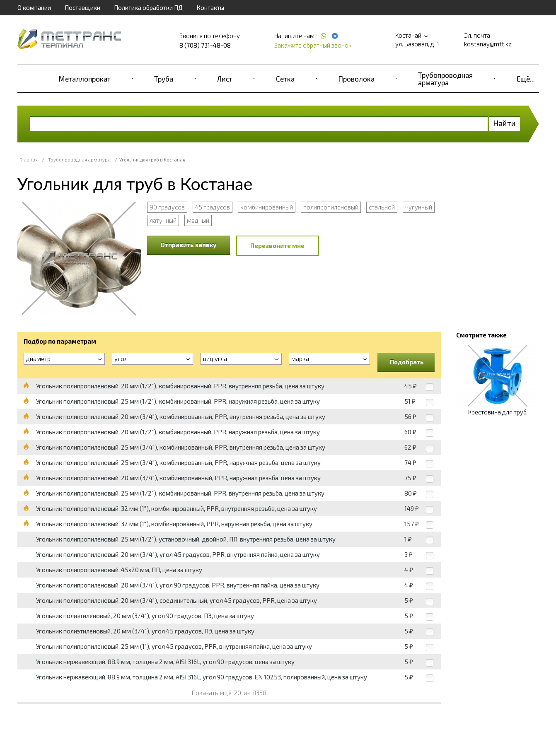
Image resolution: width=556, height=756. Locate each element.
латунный (163, 220)
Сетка (285, 79)
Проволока (357, 79)
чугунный (419, 207)
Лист (225, 79)
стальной (382, 207)
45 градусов (213, 207)
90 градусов (167, 207)
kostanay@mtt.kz (488, 44)
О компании (34, 7)
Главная (29, 160)
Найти (504, 123)
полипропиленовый (331, 207)
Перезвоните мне (277, 246)
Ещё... (526, 79)
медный (198, 220)
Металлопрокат (85, 79)
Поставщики (82, 7)
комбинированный (267, 207)
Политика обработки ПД (148, 7)
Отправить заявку (189, 245)
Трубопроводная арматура (445, 79)
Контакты (210, 7)
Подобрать (407, 362)
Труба (164, 79)
